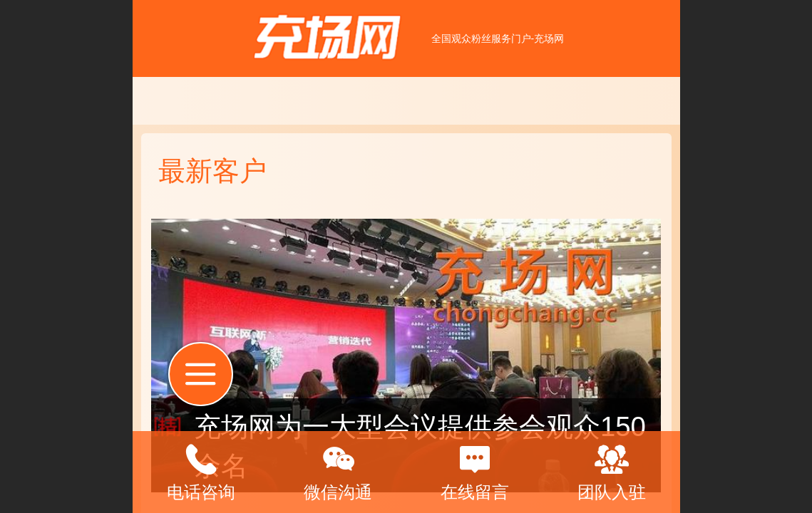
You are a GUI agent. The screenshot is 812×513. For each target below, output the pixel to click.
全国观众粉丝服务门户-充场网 (498, 38)
